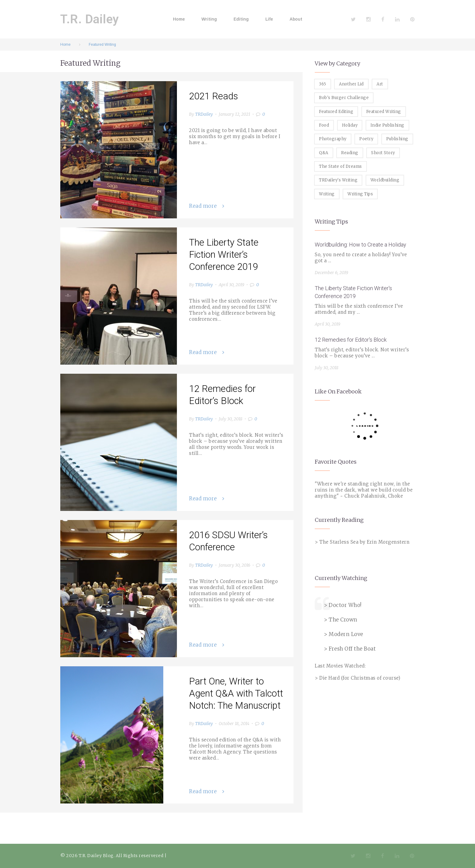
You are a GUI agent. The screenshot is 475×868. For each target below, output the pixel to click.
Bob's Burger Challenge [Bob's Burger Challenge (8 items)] (344, 98)
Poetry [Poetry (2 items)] (366, 139)
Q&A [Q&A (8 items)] (324, 153)
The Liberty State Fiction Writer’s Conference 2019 (224, 255)
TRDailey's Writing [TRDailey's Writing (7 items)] (338, 180)
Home (179, 19)
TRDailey (204, 114)
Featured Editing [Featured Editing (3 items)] (336, 112)
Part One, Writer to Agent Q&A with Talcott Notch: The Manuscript (236, 693)
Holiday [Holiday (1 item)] (350, 125)
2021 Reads (214, 96)
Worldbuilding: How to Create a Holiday (360, 245)
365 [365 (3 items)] (323, 84)
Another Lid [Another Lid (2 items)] (351, 84)
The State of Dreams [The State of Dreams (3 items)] (340, 166)
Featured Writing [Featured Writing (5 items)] (384, 112)
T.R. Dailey (90, 19)
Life (269, 19)
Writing (209, 19)
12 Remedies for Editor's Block (351, 340)
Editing (241, 19)
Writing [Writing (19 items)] (327, 194)
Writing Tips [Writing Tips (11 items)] (360, 194)
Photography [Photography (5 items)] (333, 139)
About (296, 19)
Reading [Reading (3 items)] (350, 153)
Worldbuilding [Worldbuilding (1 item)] (385, 180)
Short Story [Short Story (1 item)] (383, 153)
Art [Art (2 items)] (380, 84)
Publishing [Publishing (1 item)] (397, 139)
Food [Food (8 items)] (324, 125)
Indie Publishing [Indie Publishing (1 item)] (387, 125)
